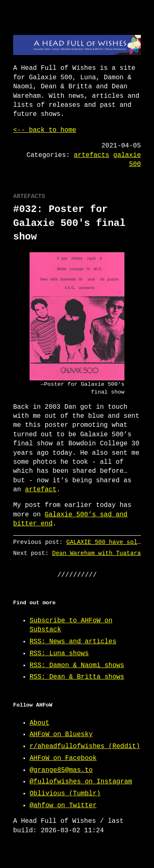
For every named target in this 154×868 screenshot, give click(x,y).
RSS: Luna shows (59, 654)
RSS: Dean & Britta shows (77, 677)
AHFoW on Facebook (63, 758)
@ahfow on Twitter (63, 806)
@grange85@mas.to (61, 770)
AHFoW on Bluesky (61, 734)
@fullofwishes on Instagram (81, 782)
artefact (41, 490)
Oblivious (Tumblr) (65, 794)
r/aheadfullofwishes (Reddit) (85, 746)
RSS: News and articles (73, 642)
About (39, 723)
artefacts (92, 155)
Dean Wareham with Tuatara (97, 553)
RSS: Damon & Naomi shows (77, 665)
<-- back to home (45, 130)
